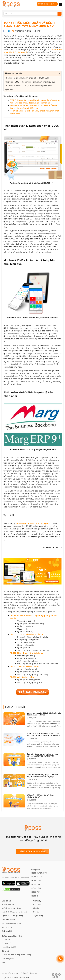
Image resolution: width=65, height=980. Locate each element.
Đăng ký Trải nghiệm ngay (33, 851)
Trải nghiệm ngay (47, 4)
